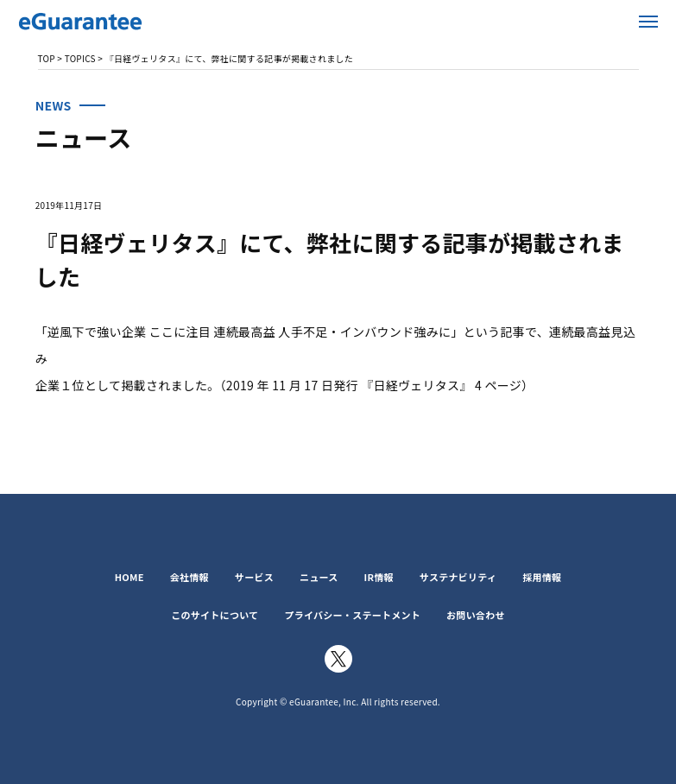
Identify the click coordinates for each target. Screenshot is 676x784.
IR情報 (379, 577)
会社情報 (190, 577)
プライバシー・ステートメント (352, 615)
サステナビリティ (458, 577)
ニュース (319, 577)
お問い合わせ (476, 615)
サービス (254, 577)
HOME (130, 577)
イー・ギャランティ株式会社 (121, 22)
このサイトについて (215, 615)
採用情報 (542, 577)
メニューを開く (649, 22)
